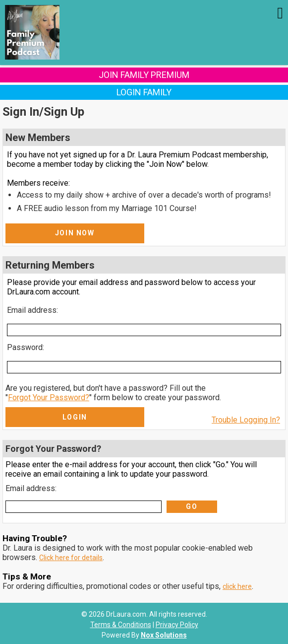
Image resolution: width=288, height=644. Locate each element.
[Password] (144, 367)
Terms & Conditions (121, 625)
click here (237, 586)
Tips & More (27, 576)
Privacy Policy (177, 625)
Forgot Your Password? (49, 397)
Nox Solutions (164, 635)
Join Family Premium (144, 75)
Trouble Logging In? (246, 420)
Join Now (75, 233)
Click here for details (71, 558)
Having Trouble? (35, 538)
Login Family (144, 92)
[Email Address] (144, 330)
